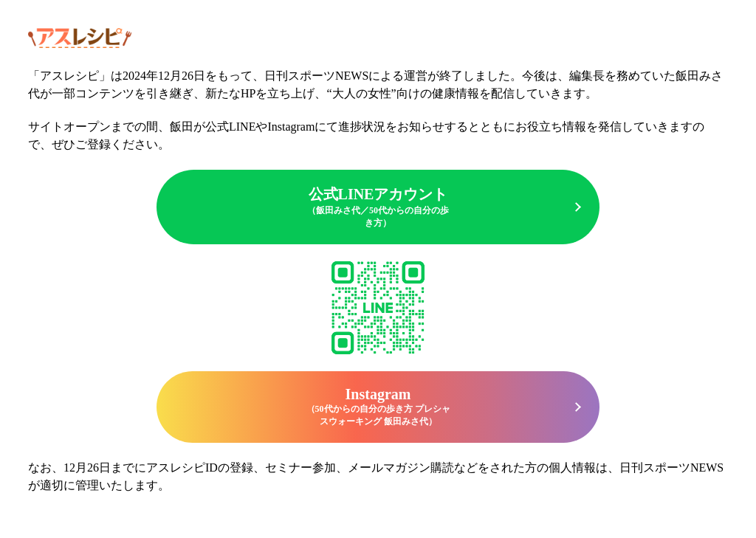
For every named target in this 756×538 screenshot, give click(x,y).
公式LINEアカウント (378, 208)
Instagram (378, 407)
